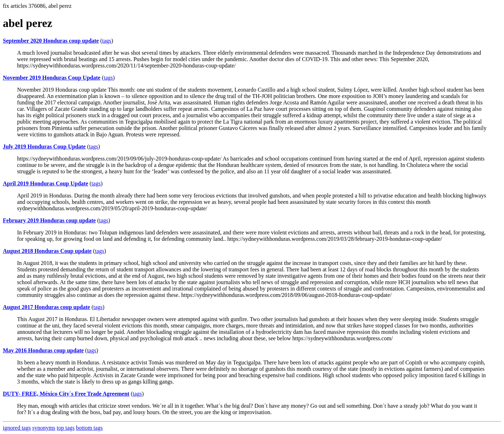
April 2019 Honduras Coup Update (45, 183)
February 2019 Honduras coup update (49, 220)
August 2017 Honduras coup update (46, 307)
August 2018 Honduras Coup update (47, 251)
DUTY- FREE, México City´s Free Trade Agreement (66, 394)
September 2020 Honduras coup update (51, 41)
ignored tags (17, 428)
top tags (66, 428)
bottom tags (89, 428)
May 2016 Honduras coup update (43, 350)
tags (107, 41)
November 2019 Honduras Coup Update (52, 78)
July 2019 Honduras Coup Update (44, 147)
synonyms (44, 428)
